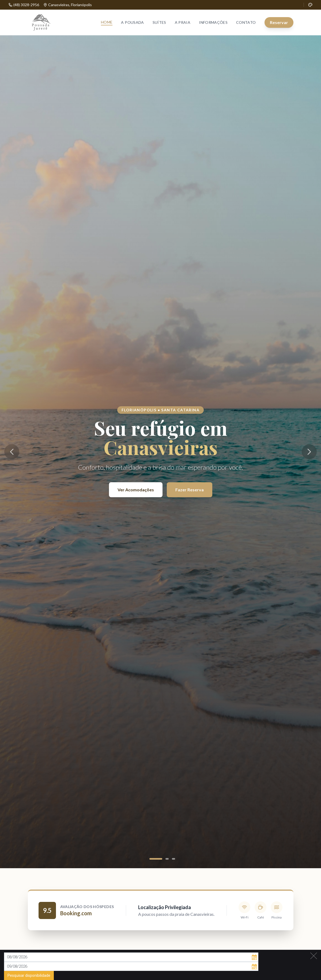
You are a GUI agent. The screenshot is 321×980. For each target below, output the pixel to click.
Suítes (159, 22)
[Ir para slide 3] (173, 859)
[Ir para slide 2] (167, 859)
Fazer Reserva (190, 490)
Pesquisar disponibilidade (29, 973)
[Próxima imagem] (309, 452)
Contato (246, 22)
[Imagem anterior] (12, 452)
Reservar (279, 22)
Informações (213, 22)
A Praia (183, 22)
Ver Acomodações (136, 490)
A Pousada (132, 22)
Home (107, 22)
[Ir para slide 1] (156, 859)
